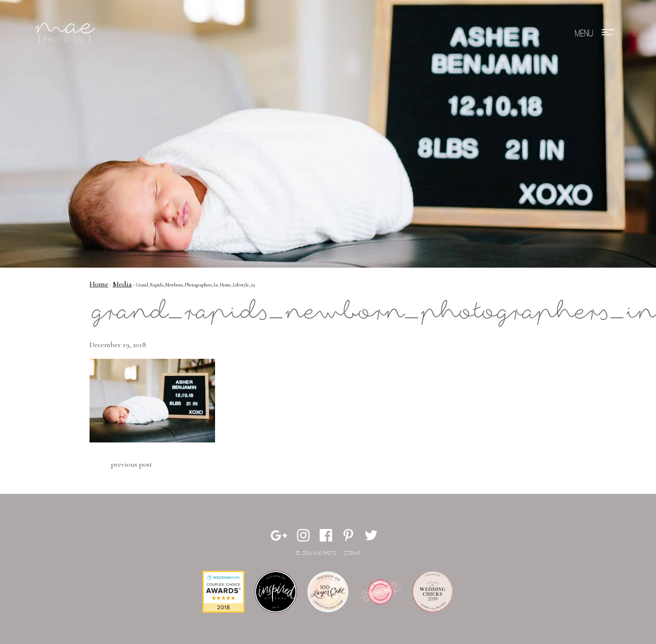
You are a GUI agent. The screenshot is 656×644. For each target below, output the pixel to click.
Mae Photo (67, 33)
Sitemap (352, 553)
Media (122, 284)
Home (99, 284)
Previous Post (131, 464)
